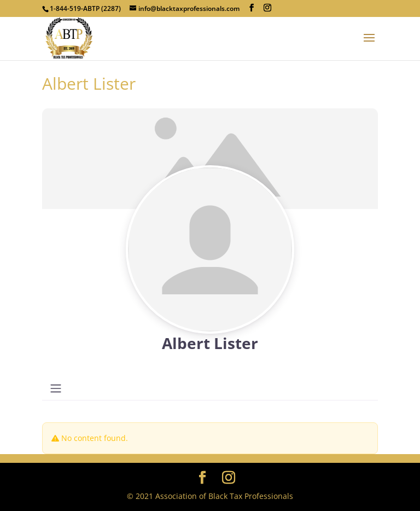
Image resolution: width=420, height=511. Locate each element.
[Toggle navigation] (56, 388)
